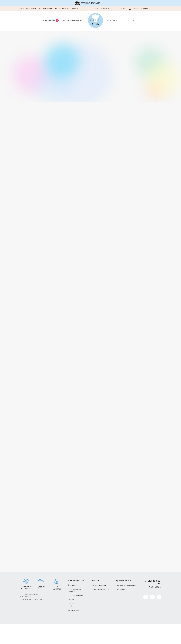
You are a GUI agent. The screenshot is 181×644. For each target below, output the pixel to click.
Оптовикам (120, 609)
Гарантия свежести (28, 8)
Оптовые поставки (61, 8)
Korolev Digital (38, 619)
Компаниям (112, 21)
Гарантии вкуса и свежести (75, 610)
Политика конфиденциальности (77, 624)
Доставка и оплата (45, 8)
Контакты (74, 8)
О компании (73, 605)
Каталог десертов (99, 605)
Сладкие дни (49, 21)
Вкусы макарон (74, 630)
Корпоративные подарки (126, 605)
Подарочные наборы (73, 21)
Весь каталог (130, 21)
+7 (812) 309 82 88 (152, 602)
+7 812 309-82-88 (118, 8)
